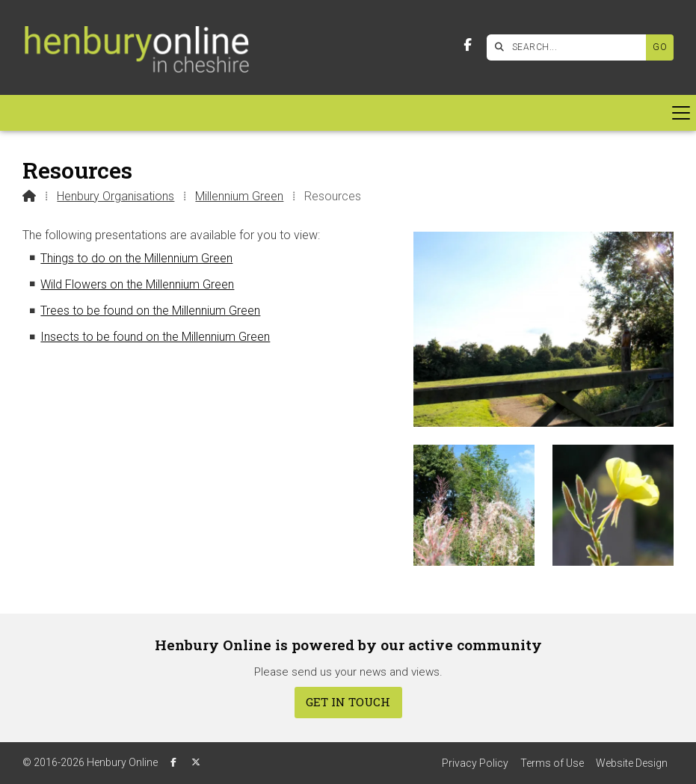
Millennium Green (239, 196)
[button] (348, 113)
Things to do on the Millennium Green (136, 258)
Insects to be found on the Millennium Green (155, 337)
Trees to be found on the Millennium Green (150, 311)
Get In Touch (348, 702)
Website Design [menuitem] (632, 763)
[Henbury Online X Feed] (196, 762)
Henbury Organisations (116, 196)
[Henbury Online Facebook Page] (468, 45)
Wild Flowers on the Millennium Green (137, 284)
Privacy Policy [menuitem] (475, 763)
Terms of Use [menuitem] (552, 763)
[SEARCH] (570, 47)
